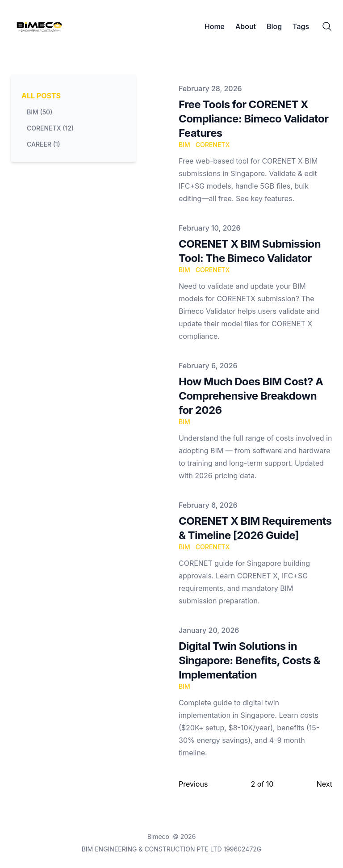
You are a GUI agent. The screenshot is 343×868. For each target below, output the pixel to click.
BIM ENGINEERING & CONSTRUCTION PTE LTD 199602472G (172, 849)
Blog (274, 26)
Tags (301, 26)
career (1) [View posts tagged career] (44, 144)
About (246, 26)
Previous (193, 784)
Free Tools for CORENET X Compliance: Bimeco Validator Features (253, 119)
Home (215, 26)
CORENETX (213, 145)
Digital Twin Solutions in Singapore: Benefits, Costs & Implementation (249, 660)
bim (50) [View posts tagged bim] (40, 112)
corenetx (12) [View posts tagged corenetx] (50, 128)
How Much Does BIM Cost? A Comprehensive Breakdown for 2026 (251, 396)
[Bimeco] (42, 26)
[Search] (327, 26)
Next (324, 784)
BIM (184, 145)
